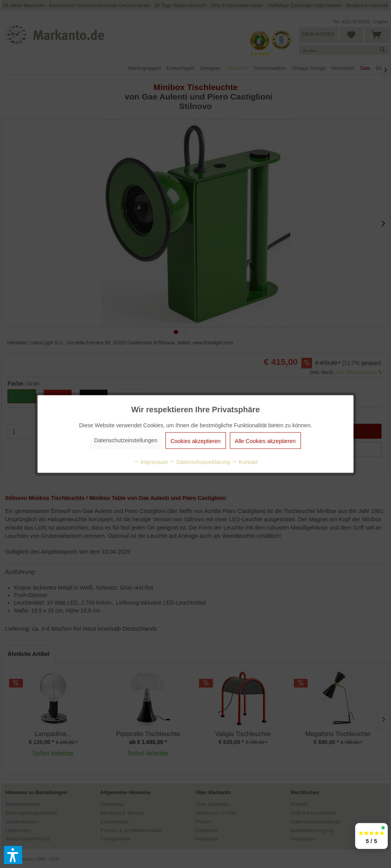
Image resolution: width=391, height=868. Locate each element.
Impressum (151, 462)
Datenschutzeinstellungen (126, 440)
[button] (13, 855)
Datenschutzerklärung (200, 462)
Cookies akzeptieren (196, 441)
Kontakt (245, 462)
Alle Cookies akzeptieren (265, 441)
